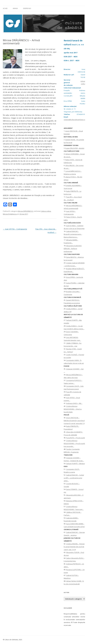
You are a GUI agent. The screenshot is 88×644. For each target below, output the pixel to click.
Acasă (5, 8)
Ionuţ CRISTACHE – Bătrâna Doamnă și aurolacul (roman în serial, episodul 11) (74, 421)
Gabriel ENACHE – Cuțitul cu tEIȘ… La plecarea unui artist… (74, 478)
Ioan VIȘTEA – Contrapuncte (15, 229)
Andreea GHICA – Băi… (74, 403)
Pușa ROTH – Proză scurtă (75, 438)
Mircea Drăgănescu (10, 214)
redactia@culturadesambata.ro (74, 120)
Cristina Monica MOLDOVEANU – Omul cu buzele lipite (73, 409)
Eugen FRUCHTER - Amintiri (75, 148)
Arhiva (15, 8)
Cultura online (46, 211)
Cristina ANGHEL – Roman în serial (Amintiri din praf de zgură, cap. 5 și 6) (74, 547)
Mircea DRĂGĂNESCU (26, 211)
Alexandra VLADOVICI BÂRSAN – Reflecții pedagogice (73, 249)
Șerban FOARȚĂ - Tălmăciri (75, 464)
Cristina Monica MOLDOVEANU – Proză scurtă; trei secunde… (74, 443)
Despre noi (27, 8)
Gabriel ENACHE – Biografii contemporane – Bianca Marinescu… (73, 234)
